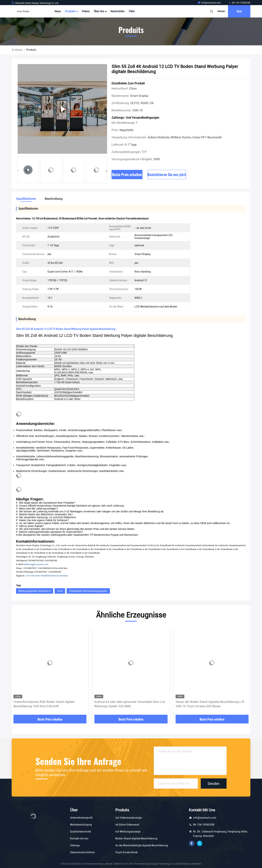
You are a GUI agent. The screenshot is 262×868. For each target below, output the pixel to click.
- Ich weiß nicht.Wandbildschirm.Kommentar (46, 576)
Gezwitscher (200, 843)
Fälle (132, 11)
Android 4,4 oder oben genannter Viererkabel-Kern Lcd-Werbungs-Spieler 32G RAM (130, 704)
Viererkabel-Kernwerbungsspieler (88, 591)
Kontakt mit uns (79, 838)
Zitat (239, 11)
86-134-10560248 (239, 3)
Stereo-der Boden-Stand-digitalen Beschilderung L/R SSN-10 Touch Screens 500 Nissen (210, 704)
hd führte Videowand (127, 825)
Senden (214, 783)
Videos (86, 11)
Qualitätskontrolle (81, 832)
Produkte (71, 11)
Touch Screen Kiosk (126, 852)
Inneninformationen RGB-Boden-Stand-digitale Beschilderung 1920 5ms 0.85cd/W (44, 704)
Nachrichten (117, 11)
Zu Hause (17, 50)
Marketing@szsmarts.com (36, 564)
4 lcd (60, 591)
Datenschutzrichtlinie (82, 852)
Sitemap (75, 845)
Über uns (100, 11)
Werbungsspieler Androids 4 (35, 591)
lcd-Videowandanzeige (129, 818)
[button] (107, 171)
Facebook (192, 843)
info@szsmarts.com (209, 3)
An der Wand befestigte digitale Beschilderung (142, 845)
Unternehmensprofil (81, 818)
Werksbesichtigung (81, 825)
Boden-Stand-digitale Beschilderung (136, 838)
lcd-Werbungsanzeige (128, 832)
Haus (58, 11)
